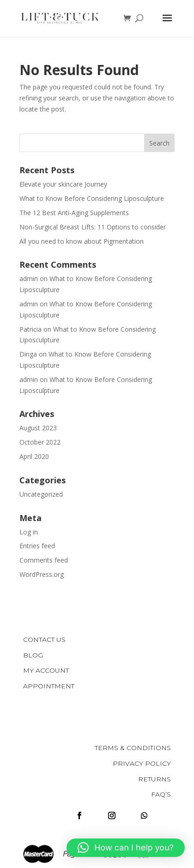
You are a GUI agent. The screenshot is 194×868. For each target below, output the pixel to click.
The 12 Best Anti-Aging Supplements (74, 213)
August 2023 (38, 428)
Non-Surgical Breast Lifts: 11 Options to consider (93, 227)
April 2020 (34, 456)
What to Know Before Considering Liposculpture (92, 198)
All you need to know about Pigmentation (82, 241)
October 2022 (40, 442)
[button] (126, 848)
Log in (29, 532)
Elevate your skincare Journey (63, 184)
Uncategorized (41, 494)
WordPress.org (42, 574)
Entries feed (37, 546)
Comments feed (44, 560)
